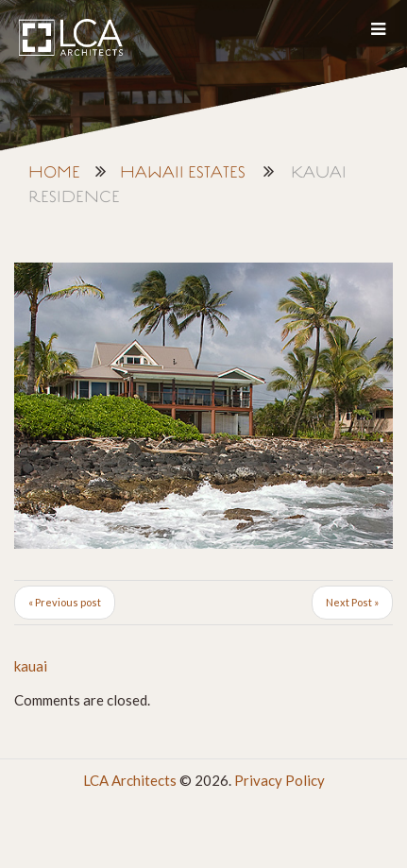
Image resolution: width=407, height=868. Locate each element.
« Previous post (65, 602)
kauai (31, 666)
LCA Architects (130, 780)
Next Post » (352, 602)
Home (54, 173)
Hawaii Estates (183, 173)
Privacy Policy (280, 780)
